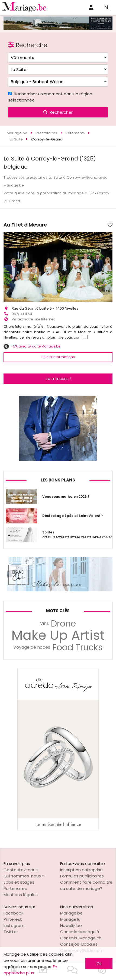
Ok (99, 964)
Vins (44, 623)
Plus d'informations (58, 357)
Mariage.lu (70, 919)
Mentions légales (21, 895)
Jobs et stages (19, 882)
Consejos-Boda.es (79, 944)
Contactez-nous (21, 870)
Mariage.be (71, 913)
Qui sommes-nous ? (24, 876)
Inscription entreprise (81, 870)
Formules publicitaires (82, 876)
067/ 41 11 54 (22, 314)
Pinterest (13, 919)
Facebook (13, 913)
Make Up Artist (58, 635)
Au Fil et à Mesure (25, 225)
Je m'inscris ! (58, 378)
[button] (8, 267)
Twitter (11, 932)
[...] (85, 337)
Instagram (14, 925)
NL (107, 7)
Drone (63, 624)
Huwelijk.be (71, 925)
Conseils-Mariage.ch (81, 938)
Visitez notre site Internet (33, 319)
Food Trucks (78, 647)
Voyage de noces (32, 647)
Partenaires (15, 888)
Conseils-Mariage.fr (80, 932)
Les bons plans (58, 480)
